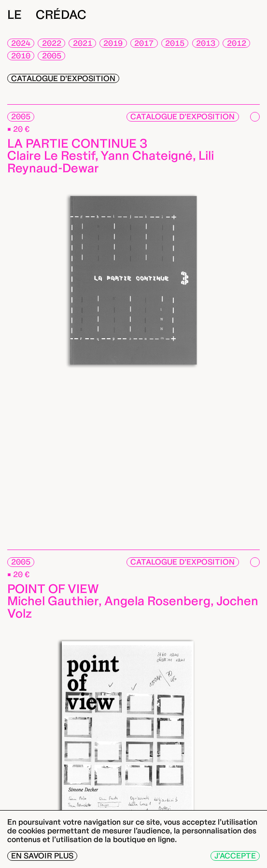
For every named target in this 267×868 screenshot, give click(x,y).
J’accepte (235, 856)
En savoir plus (42, 856)
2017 (144, 43)
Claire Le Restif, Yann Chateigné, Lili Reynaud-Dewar (111, 162)
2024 (21, 43)
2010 (21, 56)
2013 (206, 43)
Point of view (53, 589)
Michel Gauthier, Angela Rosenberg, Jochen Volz (133, 607)
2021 (83, 43)
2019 (113, 43)
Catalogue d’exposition (63, 78)
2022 (52, 43)
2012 (237, 43)
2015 (175, 43)
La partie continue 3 (77, 143)
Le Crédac (47, 14)
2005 (52, 56)
